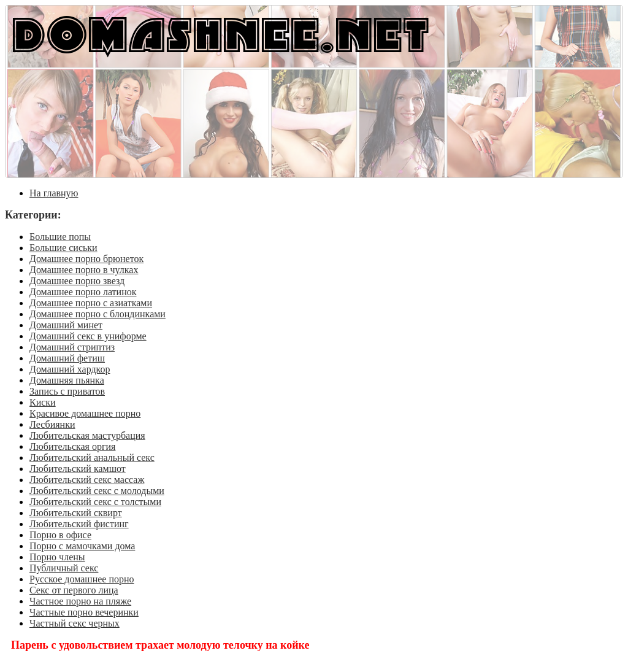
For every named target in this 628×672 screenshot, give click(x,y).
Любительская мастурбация (87, 435)
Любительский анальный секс (92, 458)
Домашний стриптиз (72, 347)
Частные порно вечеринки (84, 612)
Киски (43, 402)
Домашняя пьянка (67, 380)
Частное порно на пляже (80, 601)
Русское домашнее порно (82, 579)
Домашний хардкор (70, 369)
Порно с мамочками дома (82, 546)
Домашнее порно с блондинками (98, 314)
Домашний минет (66, 325)
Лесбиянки (52, 424)
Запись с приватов (67, 391)
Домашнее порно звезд (77, 281)
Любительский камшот (78, 469)
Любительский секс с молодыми (97, 491)
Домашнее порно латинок (83, 292)
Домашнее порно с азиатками (91, 303)
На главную (54, 193)
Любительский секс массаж (87, 480)
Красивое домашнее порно (85, 413)
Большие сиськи (63, 248)
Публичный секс (64, 568)
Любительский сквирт (76, 513)
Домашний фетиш (67, 358)
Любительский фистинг (79, 524)
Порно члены (57, 557)
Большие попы (60, 237)
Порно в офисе (60, 535)
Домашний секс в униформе (88, 336)
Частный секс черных (75, 623)
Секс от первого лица (74, 590)
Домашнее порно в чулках (84, 270)
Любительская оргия (72, 446)
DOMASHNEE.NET (220, 33)
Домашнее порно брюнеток (86, 259)
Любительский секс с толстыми (95, 502)
